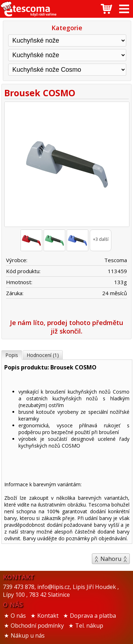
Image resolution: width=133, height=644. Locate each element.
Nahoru (111, 559)
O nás (18, 616)
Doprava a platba (93, 616)
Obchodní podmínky (37, 626)
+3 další (101, 239)
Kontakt (48, 616)
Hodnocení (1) (43, 355)
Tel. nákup (89, 626)
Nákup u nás (28, 635)
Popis (12, 355)
